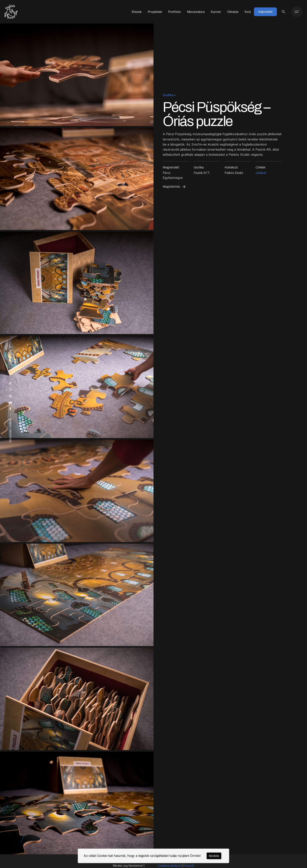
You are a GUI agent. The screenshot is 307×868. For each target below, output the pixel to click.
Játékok (261, 173)
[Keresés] (284, 12)
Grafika (168, 95)
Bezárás (214, 856)
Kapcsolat (265, 12)
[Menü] (297, 12)
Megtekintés (175, 187)
